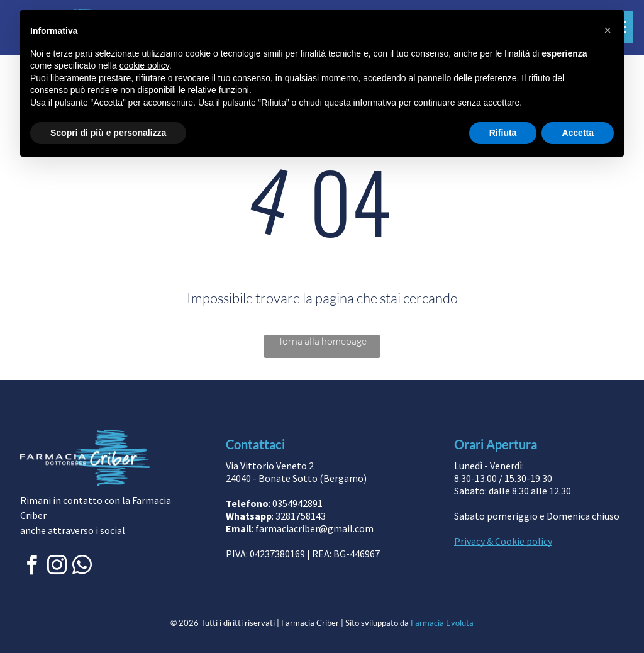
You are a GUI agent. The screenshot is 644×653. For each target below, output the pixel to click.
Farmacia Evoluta (442, 623)
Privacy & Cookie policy (503, 541)
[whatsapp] (82, 567)
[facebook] (31, 567)
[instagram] (57, 567)
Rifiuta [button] (503, 133)
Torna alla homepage (322, 341)
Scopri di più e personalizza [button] (108, 133)
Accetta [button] (578, 133)
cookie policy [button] (144, 65)
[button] (608, 30)
